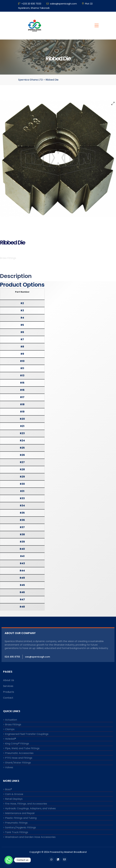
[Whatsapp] (9, 860)
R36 (22, 520)
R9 (22, 354)
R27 (22, 462)
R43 (22, 563)
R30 (22, 484)
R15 (22, 383)
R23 (22, 433)
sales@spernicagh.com (62, 4)
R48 (22, 607)
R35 (22, 513)
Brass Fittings (8, 258)
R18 (22, 404)
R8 (22, 347)
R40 (22, 549)
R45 (22, 585)
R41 (22, 556)
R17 (22, 397)
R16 (22, 390)
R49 (22, 578)
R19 (22, 412)
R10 (22, 361)
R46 (22, 592)
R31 (22, 491)
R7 (22, 339)
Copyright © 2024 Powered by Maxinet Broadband (58, 852)
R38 (22, 534)
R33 (22, 498)
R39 (22, 542)
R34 (22, 506)
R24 (22, 441)
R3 (22, 310)
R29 (22, 477)
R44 (22, 571)
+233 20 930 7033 (30, 4)
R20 (22, 419)
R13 (22, 376)
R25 (22, 448)
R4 (22, 318)
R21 (22, 426)
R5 (22, 325)
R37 (22, 527)
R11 (22, 368)
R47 (22, 599)
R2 (22, 303)
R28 (22, 469)
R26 (22, 455)
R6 (22, 332)
